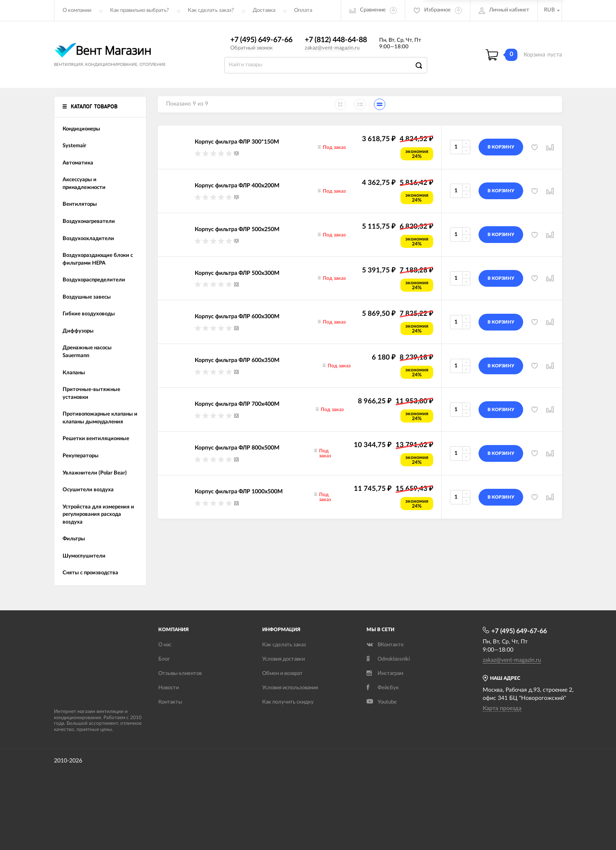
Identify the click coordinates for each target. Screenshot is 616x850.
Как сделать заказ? (211, 10)
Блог (164, 659)
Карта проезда (502, 708)
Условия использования (290, 688)
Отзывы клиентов (180, 673)
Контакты (170, 702)
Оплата (303, 10)
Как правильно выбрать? (139, 10)
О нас (165, 645)
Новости (169, 688)
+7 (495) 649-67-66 (261, 40)
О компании (77, 10)
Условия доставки (283, 659)
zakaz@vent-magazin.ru (332, 48)
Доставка (264, 10)
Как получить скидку (288, 702)
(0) (236, 153)
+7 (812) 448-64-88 (336, 40)
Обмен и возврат (282, 673)
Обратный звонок (252, 48)
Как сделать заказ (284, 645)
